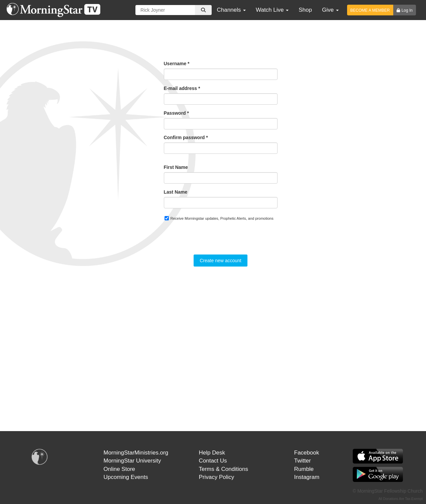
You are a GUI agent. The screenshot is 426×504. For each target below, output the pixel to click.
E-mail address (182, 88)
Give (330, 10)
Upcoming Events (126, 477)
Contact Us (213, 461)
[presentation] (215, 241)
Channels (231, 10)
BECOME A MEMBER (370, 10)
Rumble (304, 469)
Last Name (176, 192)
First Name (176, 167)
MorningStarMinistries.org (136, 453)
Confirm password (186, 137)
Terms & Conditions (224, 469)
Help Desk (212, 453)
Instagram (307, 477)
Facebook (307, 453)
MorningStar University (132, 461)
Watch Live (272, 10)
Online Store (120, 469)
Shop (305, 10)
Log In (407, 10)
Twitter (303, 461)
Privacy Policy (217, 477)
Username (177, 64)
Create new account (221, 261)
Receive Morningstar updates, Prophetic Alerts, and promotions (219, 218)
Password (176, 113)
